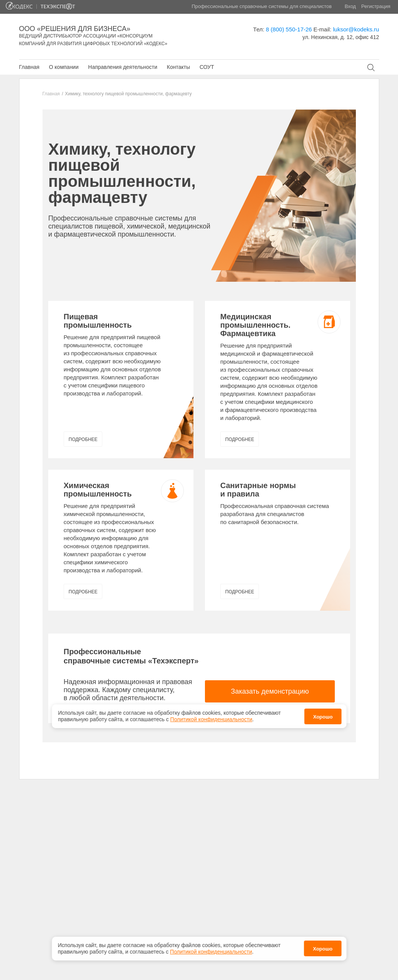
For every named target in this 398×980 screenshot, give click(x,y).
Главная (29, 67)
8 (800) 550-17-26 (289, 29)
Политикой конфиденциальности (211, 952)
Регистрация (376, 6)
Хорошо (323, 949)
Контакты (178, 67)
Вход (350, 6)
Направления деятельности (123, 67)
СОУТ (207, 67)
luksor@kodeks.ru (356, 29)
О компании (64, 67)
